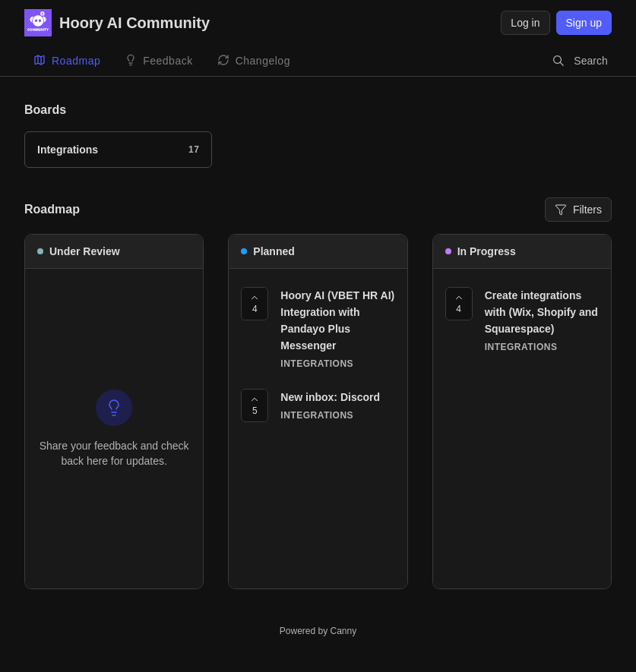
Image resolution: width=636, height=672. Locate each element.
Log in (525, 23)
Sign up (584, 23)
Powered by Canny (318, 631)
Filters (578, 210)
